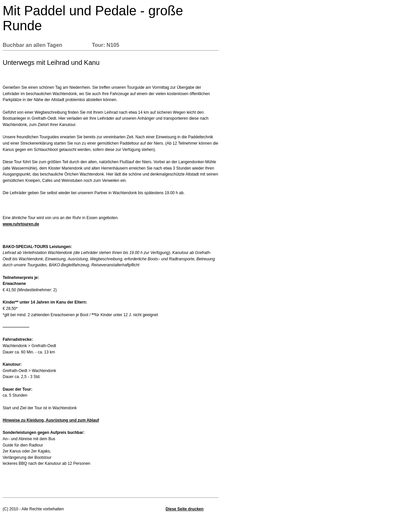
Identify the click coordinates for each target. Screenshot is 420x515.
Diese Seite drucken (185, 509)
